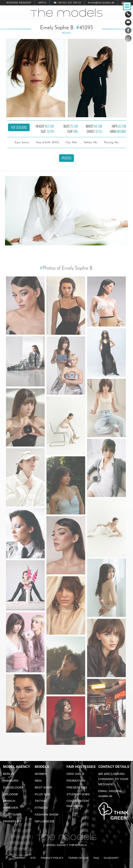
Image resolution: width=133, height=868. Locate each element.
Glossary (111, 858)
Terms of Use (78, 858)
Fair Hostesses (81, 767)
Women (41, 774)
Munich (9, 801)
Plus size (43, 794)
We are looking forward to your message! (113, 779)
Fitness (41, 808)
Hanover (11, 808)
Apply (42, 3)
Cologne (11, 794)
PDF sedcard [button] (19, 127)
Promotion (76, 781)
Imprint (20, 858)
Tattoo (41, 801)
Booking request (19, 3)
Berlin (9, 774)
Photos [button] (66, 158)
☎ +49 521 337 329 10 (67, 3)
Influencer (45, 821)
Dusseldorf (13, 787)
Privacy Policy (52, 858)
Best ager (43, 787)
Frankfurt (12, 821)
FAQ (96, 858)
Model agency (17, 767)
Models (42, 767)
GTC (33, 858)
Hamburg (11, 781)
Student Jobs (78, 794)
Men (38, 781)
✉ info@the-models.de (101, 3)
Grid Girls (75, 774)
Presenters (77, 787)
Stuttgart (12, 814)
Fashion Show (47, 814)
